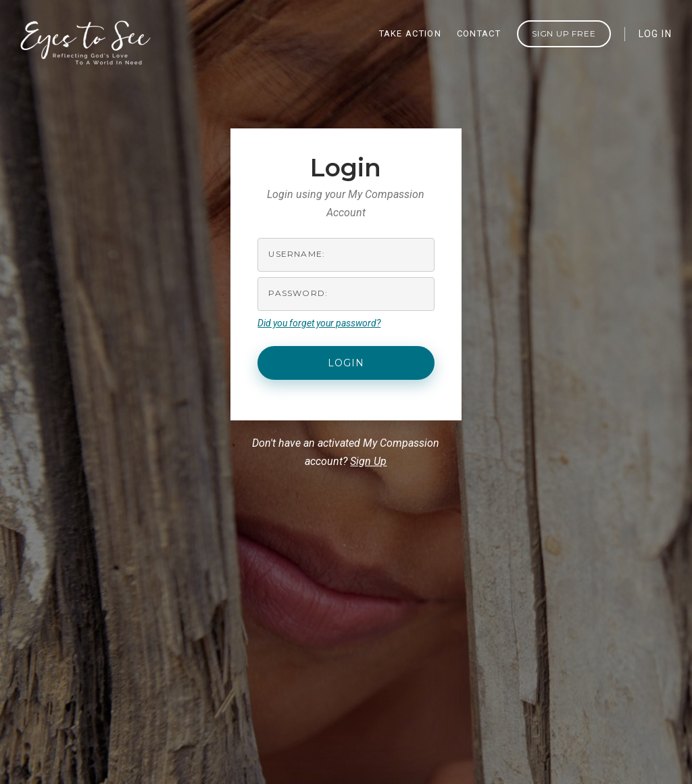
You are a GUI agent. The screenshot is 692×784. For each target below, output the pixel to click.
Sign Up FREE (564, 33)
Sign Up (368, 461)
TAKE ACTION (410, 33)
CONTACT (479, 33)
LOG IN (655, 34)
